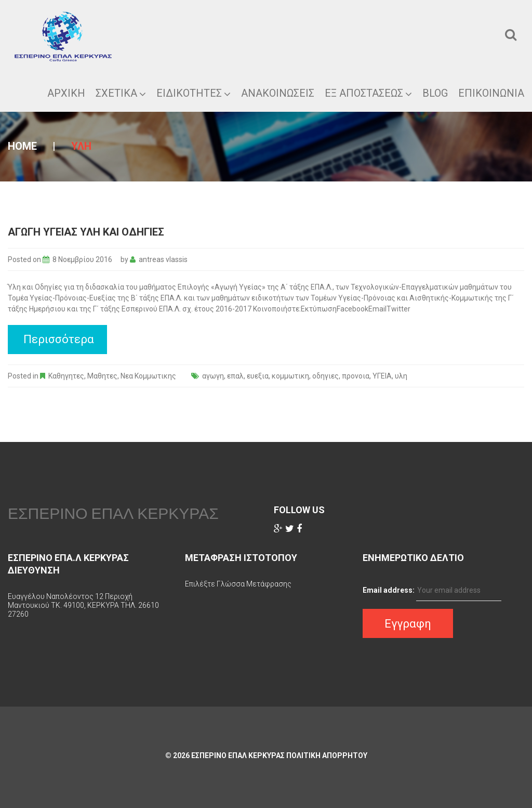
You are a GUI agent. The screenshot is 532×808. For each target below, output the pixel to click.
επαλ (235, 376)
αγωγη (213, 376)
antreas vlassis (163, 259)
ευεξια (258, 376)
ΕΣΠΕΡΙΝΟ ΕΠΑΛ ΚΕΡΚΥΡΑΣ (113, 513)
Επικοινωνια (491, 93)
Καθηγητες (66, 376)
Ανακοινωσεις (278, 93)
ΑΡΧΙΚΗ (66, 93)
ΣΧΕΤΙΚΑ (121, 93)
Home (22, 146)
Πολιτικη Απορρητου (327, 755)
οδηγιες (325, 376)
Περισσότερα (59, 339)
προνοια (356, 376)
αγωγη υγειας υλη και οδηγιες (86, 232)
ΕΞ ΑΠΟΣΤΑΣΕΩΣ (368, 93)
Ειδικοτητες (194, 93)
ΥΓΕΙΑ (382, 376)
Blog (435, 93)
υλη (401, 376)
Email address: (389, 590)
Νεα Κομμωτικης (148, 376)
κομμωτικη (290, 376)
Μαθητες (102, 376)
